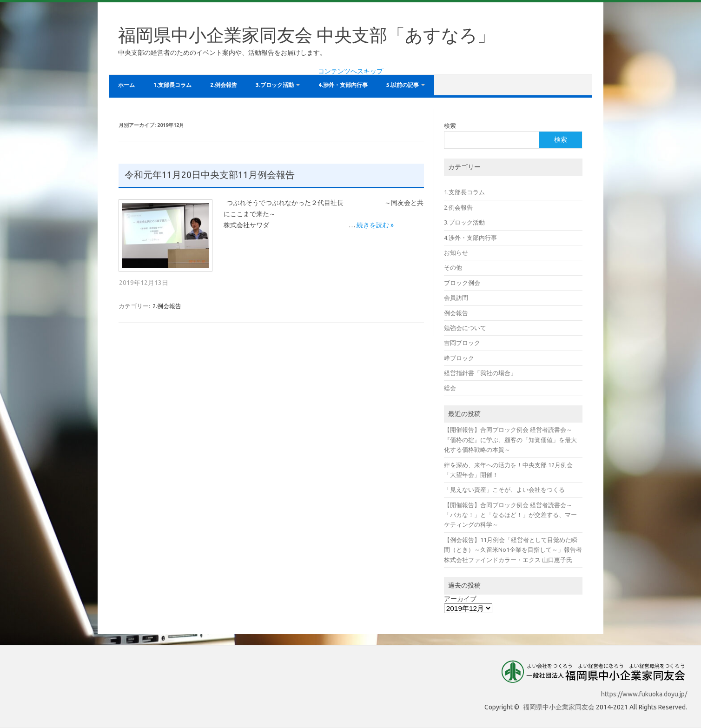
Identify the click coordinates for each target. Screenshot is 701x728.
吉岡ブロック (462, 343)
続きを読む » (375, 225)
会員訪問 (456, 298)
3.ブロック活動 (275, 85)
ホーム (126, 85)
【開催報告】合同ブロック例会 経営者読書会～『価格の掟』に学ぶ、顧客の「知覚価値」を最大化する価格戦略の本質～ (510, 440)
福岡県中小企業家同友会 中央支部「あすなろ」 (307, 35)
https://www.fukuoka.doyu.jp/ (644, 694)
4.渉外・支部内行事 (343, 85)
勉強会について (465, 328)
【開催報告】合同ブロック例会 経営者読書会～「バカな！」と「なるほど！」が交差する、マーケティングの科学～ (510, 515)
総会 (450, 388)
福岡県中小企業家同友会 (559, 707)
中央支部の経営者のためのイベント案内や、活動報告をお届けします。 (222, 53)
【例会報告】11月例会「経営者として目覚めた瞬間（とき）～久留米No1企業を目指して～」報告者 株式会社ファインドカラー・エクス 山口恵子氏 (513, 550)
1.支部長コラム (172, 85)
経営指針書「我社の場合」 (480, 373)
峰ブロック (459, 358)
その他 (453, 267)
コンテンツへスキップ (350, 71)
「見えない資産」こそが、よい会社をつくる (504, 490)
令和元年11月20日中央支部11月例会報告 (210, 175)
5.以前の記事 (403, 85)
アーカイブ (460, 599)
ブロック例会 (462, 283)
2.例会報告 (224, 85)
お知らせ (456, 252)
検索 (450, 126)
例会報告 (456, 313)
